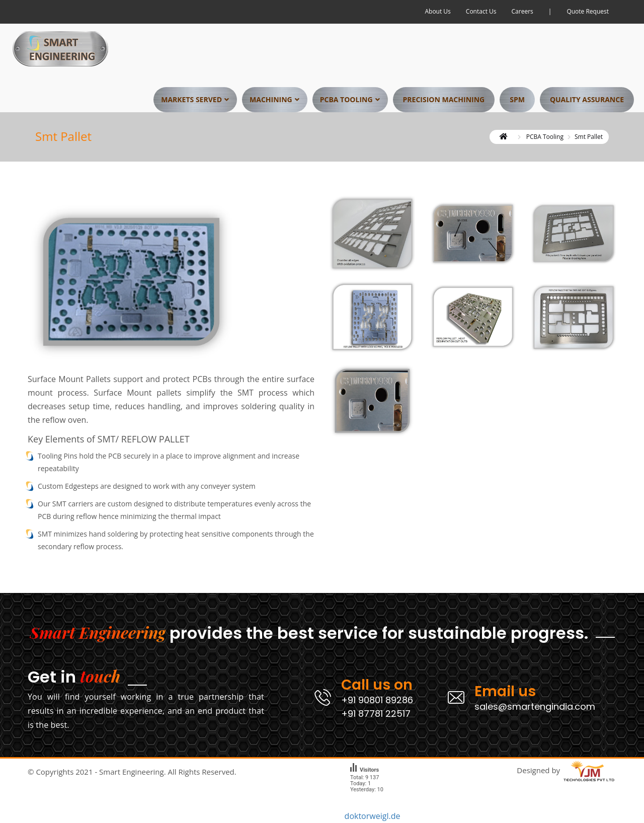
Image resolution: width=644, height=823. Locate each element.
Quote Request (588, 12)
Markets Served (191, 101)
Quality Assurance (587, 101)
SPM (517, 101)
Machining (271, 101)
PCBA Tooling (346, 101)
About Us (437, 12)
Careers (522, 12)
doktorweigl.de (373, 816)
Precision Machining (444, 101)
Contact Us (481, 12)
